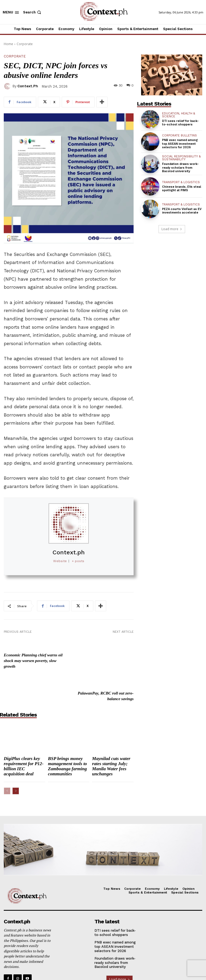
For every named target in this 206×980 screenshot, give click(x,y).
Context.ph (28, 86)
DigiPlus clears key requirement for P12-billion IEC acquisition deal (24, 733)
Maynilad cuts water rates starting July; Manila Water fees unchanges (111, 733)
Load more (172, 229)
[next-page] (16, 758)
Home (8, 44)
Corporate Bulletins (179, 135)
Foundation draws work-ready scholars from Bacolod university (180, 167)
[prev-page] (7, 758)
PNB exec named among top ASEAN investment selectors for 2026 (180, 144)
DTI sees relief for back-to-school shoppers (180, 123)
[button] (33, 12)
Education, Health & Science (179, 115)
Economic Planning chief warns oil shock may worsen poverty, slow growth (33, 660)
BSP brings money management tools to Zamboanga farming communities (67, 733)
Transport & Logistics (181, 182)
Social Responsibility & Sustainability (181, 158)
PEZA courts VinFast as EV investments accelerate (182, 211)
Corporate (25, 44)
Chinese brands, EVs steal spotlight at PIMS (182, 189)
